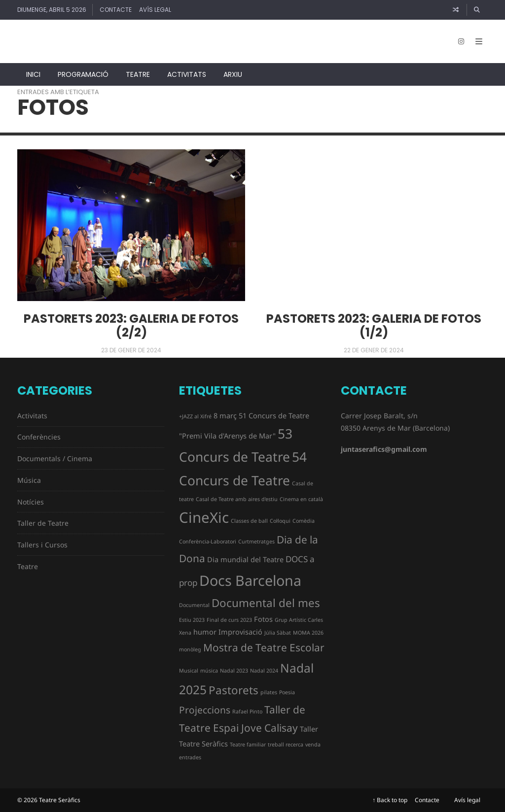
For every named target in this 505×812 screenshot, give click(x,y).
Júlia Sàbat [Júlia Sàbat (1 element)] (278, 633)
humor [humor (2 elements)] (205, 632)
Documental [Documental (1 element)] (194, 605)
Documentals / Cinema (55, 458)
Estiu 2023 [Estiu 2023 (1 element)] (192, 620)
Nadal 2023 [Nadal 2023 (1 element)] (234, 671)
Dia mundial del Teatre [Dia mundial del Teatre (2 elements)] (245, 559)
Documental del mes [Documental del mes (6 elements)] (266, 603)
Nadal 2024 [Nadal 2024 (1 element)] (264, 671)
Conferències (39, 437)
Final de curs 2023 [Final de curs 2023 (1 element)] (229, 620)
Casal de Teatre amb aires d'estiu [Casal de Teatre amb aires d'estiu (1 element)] (237, 499)
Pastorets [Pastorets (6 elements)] (234, 690)
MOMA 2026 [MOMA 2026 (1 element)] (308, 633)
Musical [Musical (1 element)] (189, 671)
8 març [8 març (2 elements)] (225, 416)
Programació (83, 74)
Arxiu (233, 74)
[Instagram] (461, 41)
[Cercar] (477, 10)
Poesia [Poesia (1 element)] (287, 692)
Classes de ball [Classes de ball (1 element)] (249, 521)
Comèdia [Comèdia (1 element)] (304, 521)
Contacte (116, 10)
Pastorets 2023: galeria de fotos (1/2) (374, 325)
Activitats (187, 74)
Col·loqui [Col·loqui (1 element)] (280, 521)
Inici (33, 74)
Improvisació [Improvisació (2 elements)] (240, 632)
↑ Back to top (390, 800)
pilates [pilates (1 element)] (269, 692)
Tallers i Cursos (42, 545)
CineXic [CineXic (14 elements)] (204, 517)
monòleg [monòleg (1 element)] (190, 649)
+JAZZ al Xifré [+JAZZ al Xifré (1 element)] (195, 416)
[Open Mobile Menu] (479, 41)
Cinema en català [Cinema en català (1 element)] (301, 499)
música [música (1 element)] (209, 671)
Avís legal (155, 10)
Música (29, 480)
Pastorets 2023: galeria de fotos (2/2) (131, 325)
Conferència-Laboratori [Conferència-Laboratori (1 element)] (208, 541)
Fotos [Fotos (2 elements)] (263, 619)
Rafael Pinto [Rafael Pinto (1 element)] (247, 711)
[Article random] (456, 10)
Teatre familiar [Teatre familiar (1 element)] (248, 744)
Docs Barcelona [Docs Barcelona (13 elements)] (250, 580)
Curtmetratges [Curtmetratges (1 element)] (256, 541)
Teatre (138, 74)
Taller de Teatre (43, 523)
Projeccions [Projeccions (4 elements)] (205, 710)
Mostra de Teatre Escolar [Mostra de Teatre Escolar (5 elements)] (264, 647)
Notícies (31, 502)
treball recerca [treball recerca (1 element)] (286, 744)
